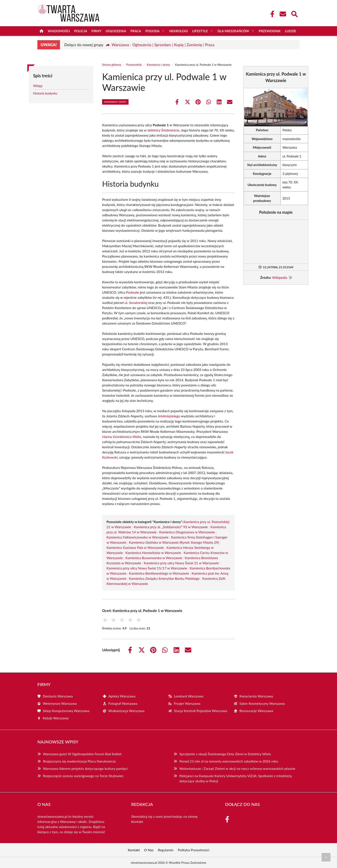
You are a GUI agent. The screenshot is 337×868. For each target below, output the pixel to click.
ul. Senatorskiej (136, 303)
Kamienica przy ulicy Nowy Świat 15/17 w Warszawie (147, 568)
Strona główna (112, 65)
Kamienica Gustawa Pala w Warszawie (135, 547)
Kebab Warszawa (56, 718)
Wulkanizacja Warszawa (126, 711)
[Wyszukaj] (294, 14)
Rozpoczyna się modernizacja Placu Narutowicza (79, 761)
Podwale (133, 292)
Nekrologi (178, 31)
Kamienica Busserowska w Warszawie (154, 558)
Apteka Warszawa (122, 696)
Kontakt (137, 821)
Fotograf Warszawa (123, 703)
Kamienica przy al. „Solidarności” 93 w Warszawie (171, 527)
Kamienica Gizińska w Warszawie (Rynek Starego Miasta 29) (174, 542)
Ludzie (291, 31)
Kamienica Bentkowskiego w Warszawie (159, 573)
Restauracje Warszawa (256, 711)
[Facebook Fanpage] (271, 14)
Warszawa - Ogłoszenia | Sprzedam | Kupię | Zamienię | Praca (163, 45)
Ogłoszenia (116, 31)
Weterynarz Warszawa (60, 703)
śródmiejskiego (169, 416)
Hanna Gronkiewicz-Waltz (122, 437)
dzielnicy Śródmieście (163, 130)
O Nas (149, 850)
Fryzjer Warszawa (187, 703)
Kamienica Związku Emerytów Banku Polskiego (164, 578)
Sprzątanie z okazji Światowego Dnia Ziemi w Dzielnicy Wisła (225, 754)
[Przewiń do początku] (326, 857)
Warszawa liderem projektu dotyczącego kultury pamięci (85, 768)
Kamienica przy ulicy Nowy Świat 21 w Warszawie (181, 563)
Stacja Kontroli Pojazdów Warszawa (201, 711)
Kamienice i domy (158, 65)
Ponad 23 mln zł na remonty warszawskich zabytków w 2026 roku (229, 761)
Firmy (96, 31)
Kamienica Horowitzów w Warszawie (153, 553)
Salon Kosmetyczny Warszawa (262, 703)
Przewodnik (270, 31)
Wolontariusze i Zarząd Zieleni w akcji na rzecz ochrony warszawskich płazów (237, 768)
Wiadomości (59, 31)
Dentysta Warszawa (58, 696)
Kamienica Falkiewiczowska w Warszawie (137, 537)
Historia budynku (45, 93)
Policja (81, 31)
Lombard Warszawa (189, 696)
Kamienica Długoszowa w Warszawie (187, 532)
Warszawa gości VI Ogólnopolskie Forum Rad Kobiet (82, 754)
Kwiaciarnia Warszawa (256, 696)
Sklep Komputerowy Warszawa (66, 711)
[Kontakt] (283, 14)
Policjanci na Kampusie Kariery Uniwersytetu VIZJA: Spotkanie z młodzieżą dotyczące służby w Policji (235, 778)
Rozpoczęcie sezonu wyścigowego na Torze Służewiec (83, 776)
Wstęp (38, 86)
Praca (136, 31)
